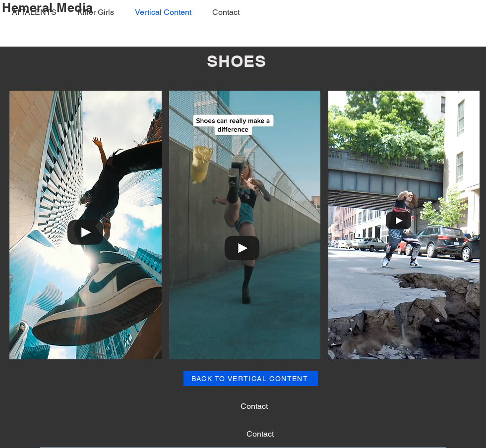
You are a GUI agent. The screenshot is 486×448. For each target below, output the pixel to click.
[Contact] (254, 406)
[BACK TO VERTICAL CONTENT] (251, 379)
